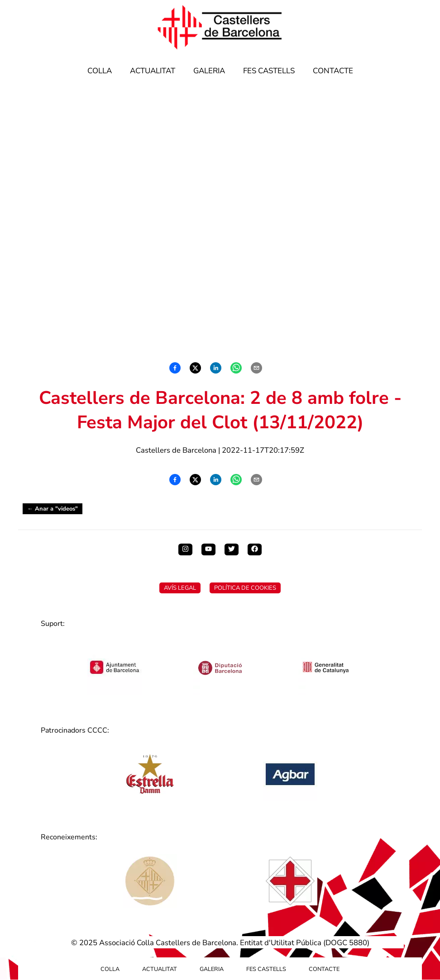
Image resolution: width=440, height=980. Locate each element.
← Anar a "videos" (53, 509)
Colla (100, 71)
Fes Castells (269, 71)
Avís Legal (180, 588)
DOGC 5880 (346, 943)
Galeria (209, 71)
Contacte (333, 71)
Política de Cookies (245, 588)
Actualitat (153, 71)
